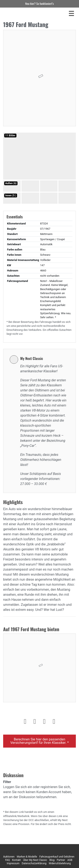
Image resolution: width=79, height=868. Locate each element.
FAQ (8, 860)
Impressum (13, 863)
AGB (70, 860)
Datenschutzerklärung (34, 863)
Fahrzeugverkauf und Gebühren (57, 857)
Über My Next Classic (35, 860)
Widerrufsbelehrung (60, 863)
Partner (61, 860)
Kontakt (16, 860)
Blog (52, 860)
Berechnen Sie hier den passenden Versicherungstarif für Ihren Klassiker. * (39, 741)
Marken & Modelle (27, 857)
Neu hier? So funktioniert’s (39, 3)
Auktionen (9, 857)
